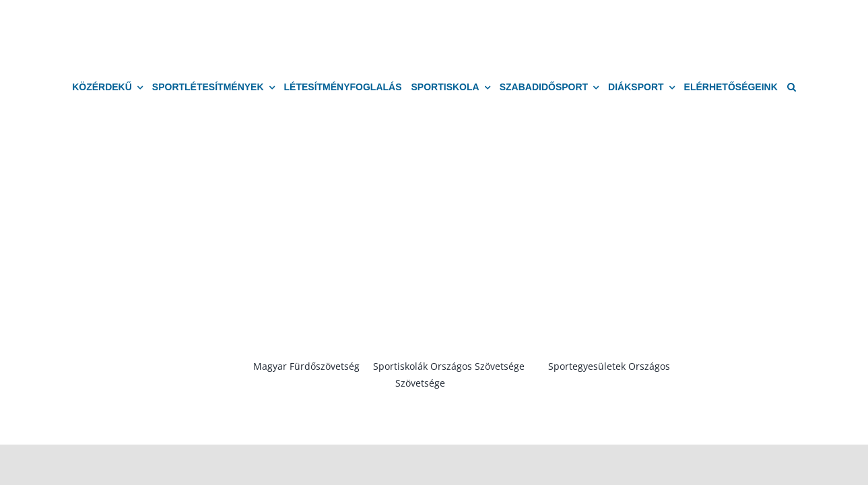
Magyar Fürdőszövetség (306, 366)
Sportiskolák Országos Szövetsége (449, 366)
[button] (792, 87)
